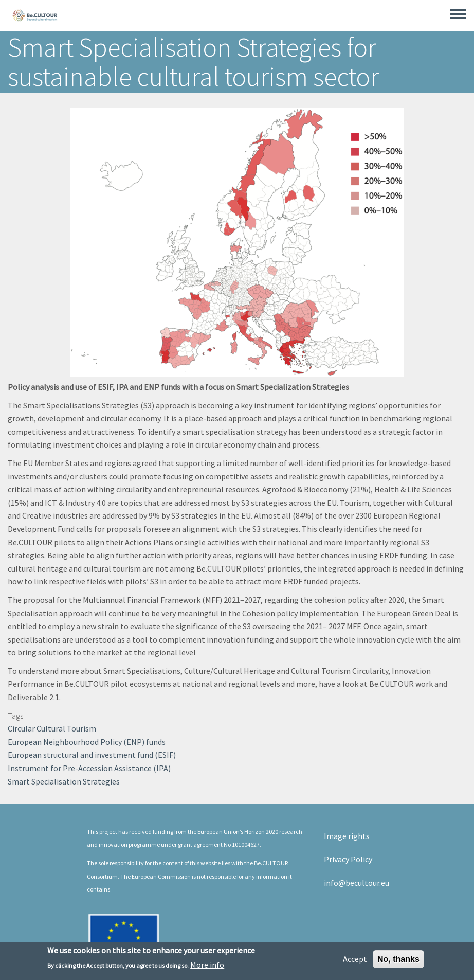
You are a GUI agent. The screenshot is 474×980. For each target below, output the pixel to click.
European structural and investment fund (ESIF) (92, 755)
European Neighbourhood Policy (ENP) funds (87, 742)
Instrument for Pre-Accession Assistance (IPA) (89, 768)
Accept (355, 961)
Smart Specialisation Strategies (64, 781)
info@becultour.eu (357, 883)
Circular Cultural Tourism (52, 728)
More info (207, 967)
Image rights (347, 836)
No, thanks (398, 962)
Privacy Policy (348, 859)
